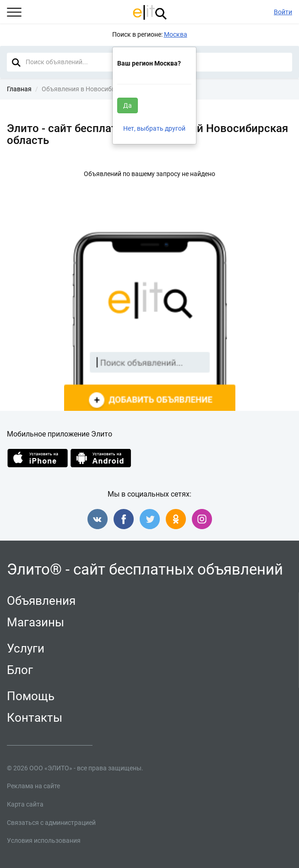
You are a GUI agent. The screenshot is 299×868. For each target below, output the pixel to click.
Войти (283, 12)
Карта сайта (25, 804)
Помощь (31, 696)
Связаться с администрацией (51, 823)
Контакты (35, 718)
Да (128, 105)
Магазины (35, 622)
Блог (20, 670)
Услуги (26, 648)
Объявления (41, 601)
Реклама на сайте (33, 786)
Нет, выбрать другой (154, 128)
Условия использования (44, 840)
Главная (19, 89)
